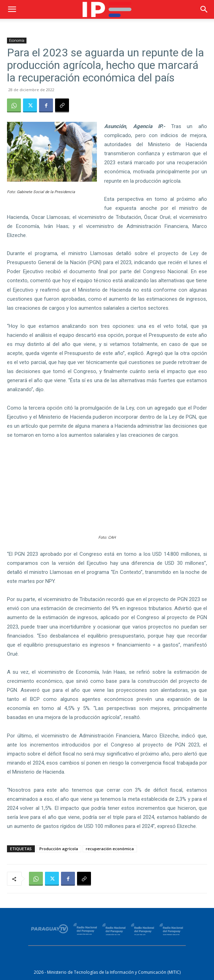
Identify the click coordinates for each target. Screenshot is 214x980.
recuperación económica (110, 849)
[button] (12, 9)
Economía (17, 40)
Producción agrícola (59, 849)
